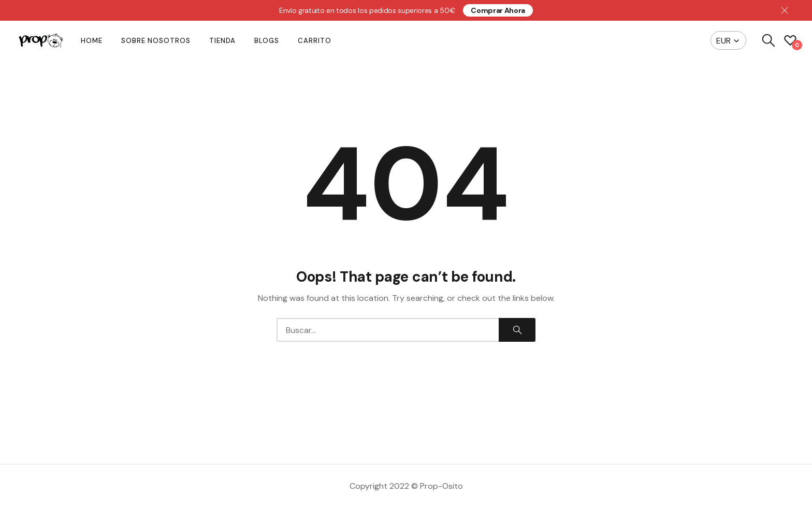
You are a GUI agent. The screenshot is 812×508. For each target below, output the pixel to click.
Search (517, 330)
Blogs (267, 41)
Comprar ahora (498, 10)
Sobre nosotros (156, 41)
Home (92, 41)
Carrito (315, 41)
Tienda (222, 41)
